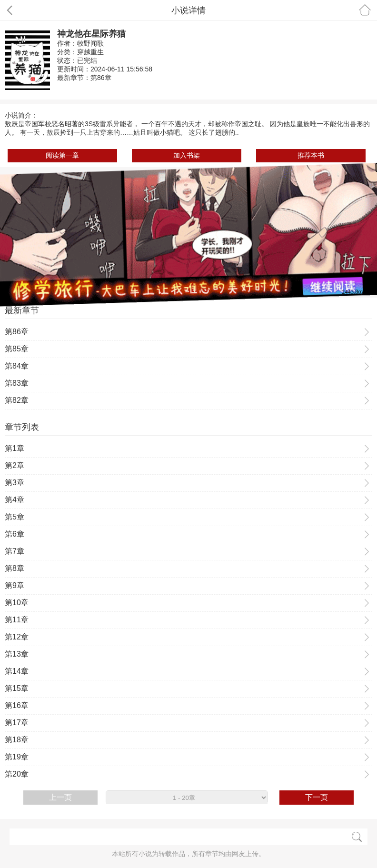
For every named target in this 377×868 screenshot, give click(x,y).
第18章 (17, 740)
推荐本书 (311, 155)
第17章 (17, 723)
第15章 (17, 688)
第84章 (17, 366)
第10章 (17, 603)
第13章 (17, 654)
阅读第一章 (62, 155)
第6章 (15, 534)
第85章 (17, 349)
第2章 (15, 465)
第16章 (17, 705)
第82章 (17, 400)
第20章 (17, 774)
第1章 (15, 448)
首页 (365, 10)
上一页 (60, 797)
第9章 (15, 585)
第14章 (17, 671)
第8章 (15, 568)
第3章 (15, 483)
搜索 (357, 837)
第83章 (17, 383)
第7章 (15, 551)
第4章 (15, 500)
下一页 (317, 797)
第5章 (15, 517)
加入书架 (187, 155)
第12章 (17, 637)
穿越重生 (90, 52)
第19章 (17, 757)
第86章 (101, 78)
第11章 (17, 620)
